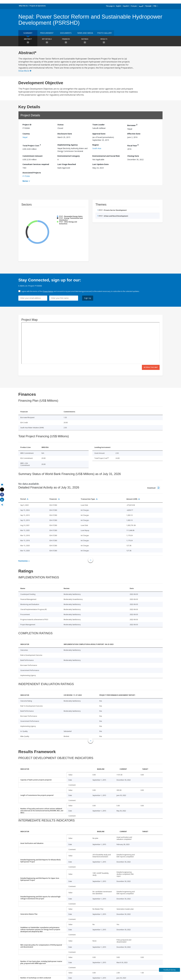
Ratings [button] (85, 41)
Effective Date (134, 134)
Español (126, 6)
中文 (155, 6)
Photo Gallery (105, 33)
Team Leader (98, 125)
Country (26, 134)
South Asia (97, 148)
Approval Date (99, 134)
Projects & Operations (38, 6)
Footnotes (23, 561)
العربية (141, 6)
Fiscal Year (133, 145)
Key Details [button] (47, 41)
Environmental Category (69, 156)
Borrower (132, 125)
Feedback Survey (170, 970)
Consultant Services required (36, 164)
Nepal (25, 137)
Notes (25, 181)
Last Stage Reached (67, 164)
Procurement (47, 33)
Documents (66, 33)
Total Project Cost (32, 145)
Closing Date (133, 156)
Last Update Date (100, 164)
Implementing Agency (68, 145)
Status (61, 125)
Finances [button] (66, 41)
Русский (148, 6)
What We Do (23, 6)
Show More (25, 71)
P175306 (26, 176)
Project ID (27, 125)
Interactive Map (151, 367)
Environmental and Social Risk (106, 156)
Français (134, 6)
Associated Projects (32, 173)
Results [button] (104, 41)
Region (96, 145)
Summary (28, 33)
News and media (85, 33)
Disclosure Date (65, 134)
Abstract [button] (28, 41)
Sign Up (88, 298)
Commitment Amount (33, 156)
